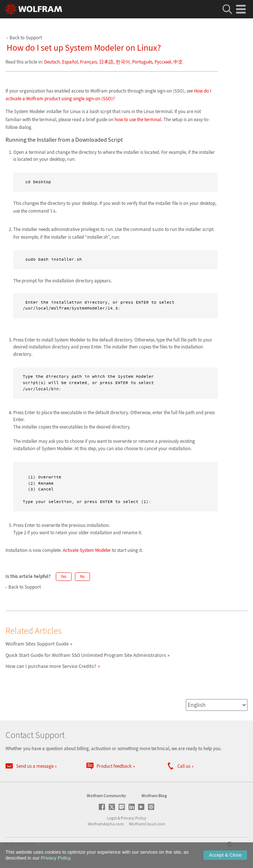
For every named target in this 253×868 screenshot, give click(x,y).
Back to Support (26, 38)
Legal (112, 818)
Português (142, 62)
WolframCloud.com (147, 824)
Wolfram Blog (154, 795)
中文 (178, 62)
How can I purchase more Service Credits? (51, 666)
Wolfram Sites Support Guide (37, 644)
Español (70, 62)
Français (88, 62)
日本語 (106, 62)
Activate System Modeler (87, 550)
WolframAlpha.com (106, 824)
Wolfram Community (106, 795)
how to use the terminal (138, 120)
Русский (163, 62)
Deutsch (52, 62)
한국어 (123, 62)
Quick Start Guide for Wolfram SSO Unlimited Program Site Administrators (86, 655)
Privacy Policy (134, 818)
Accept (225, 855)
